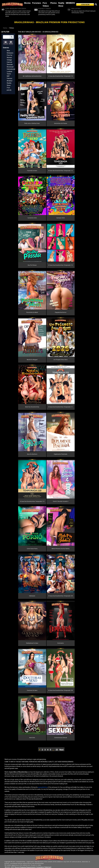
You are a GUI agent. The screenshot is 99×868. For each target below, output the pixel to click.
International (11, 69)
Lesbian (9, 71)
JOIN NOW (85, 4)
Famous (9, 78)
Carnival (9, 62)
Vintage (9, 60)
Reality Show (61, 4)
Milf (8, 76)
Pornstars (37, 3)
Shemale (10, 64)
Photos (54, 3)
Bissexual (10, 67)
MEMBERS (70, 3)
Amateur (10, 81)
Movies (27, 3)
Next (61, 750)
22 (57, 750)
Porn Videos (46, 4)
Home (5, 28)
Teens (9, 74)
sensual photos (43, 787)
